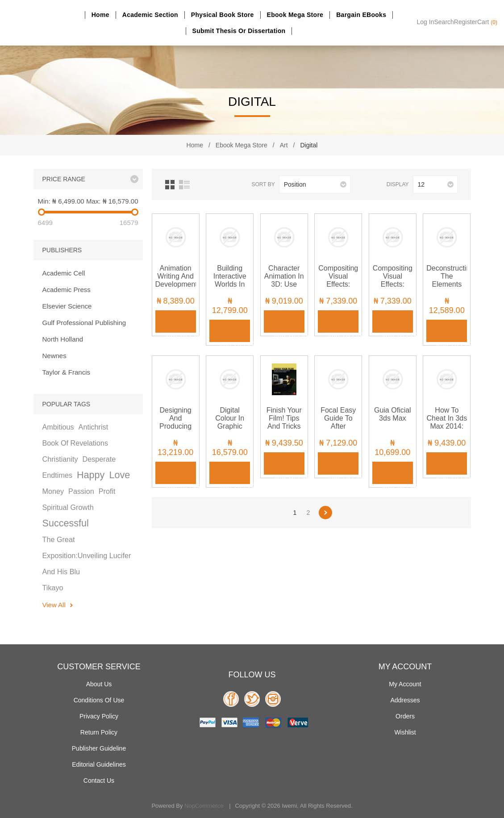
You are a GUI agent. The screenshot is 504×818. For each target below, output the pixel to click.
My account (405, 684)
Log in (426, 22)
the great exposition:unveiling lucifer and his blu (87, 555)
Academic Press (67, 290)
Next (325, 513)
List (184, 185)
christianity (60, 459)
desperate (99, 459)
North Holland (63, 339)
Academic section (150, 15)
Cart (487, 22)
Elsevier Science (67, 306)
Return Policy (99, 732)
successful (66, 523)
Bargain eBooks (361, 15)
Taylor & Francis (67, 372)
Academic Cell (64, 273)
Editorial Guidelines (99, 764)
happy (91, 475)
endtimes (57, 475)
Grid (170, 185)
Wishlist (405, 732)
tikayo (53, 588)
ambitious (58, 427)
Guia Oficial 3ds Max (393, 414)
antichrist (94, 427)
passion (81, 491)
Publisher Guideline (99, 748)
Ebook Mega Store (295, 15)
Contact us (99, 780)
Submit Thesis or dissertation (239, 31)
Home (100, 15)
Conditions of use (99, 700)
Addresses (405, 700)
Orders (405, 716)
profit (107, 491)
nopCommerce (204, 806)
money (53, 491)
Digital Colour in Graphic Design (230, 422)
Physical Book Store (223, 15)
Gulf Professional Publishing (84, 323)
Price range (64, 179)
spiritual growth (68, 507)
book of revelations (75, 443)
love (119, 475)
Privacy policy (99, 716)
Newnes (54, 356)
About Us (99, 684)
